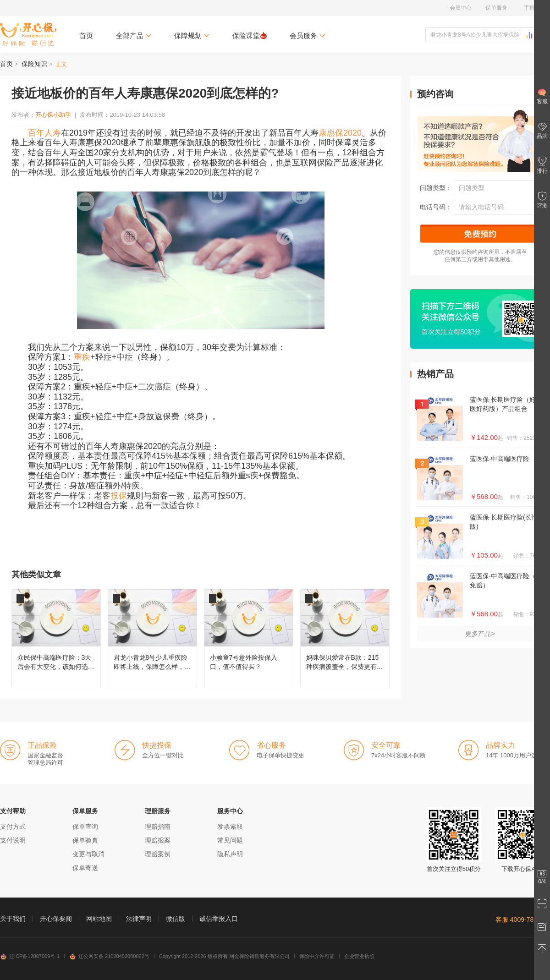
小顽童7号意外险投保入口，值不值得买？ (249, 638)
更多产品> (480, 634)
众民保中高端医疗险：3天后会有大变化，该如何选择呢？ (56, 638)
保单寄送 (85, 868)
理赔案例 (158, 854)
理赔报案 (158, 840)
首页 (86, 36)
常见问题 (230, 840)
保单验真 (85, 840)
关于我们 (13, 919)
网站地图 (99, 919)
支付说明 (13, 840)
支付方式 (13, 827)
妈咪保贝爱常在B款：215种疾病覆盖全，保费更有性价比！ (345, 638)
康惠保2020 (340, 133)
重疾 (82, 357)
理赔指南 (158, 827)
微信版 (176, 919)
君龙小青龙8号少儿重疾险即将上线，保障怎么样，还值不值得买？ (152, 638)
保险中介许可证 (317, 956)
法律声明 (139, 919)
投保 (119, 496)
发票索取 (230, 827)
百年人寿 (44, 133)
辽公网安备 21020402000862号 (109, 956)
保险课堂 (250, 36)
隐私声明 (230, 854)
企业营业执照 (359, 956)
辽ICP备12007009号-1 (30, 956)
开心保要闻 (56, 919)
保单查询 (85, 827)
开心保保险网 (28, 34)
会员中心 (461, 8)
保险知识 (34, 64)
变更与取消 (88, 854)
